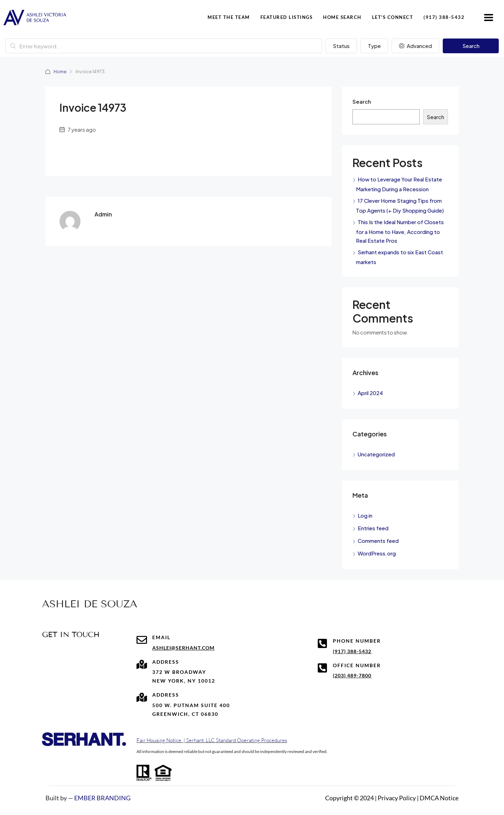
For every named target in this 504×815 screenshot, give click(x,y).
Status (341, 46)
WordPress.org (377, 553)
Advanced (415, 46)
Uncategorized (376, 454)
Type (374, 46)
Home (60, 71)
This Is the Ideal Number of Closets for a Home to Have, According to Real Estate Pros (400, 231)
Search (471, 46)
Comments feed (378, 541)
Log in (365, 515)
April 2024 (370, 393)
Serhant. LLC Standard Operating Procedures (237, 740)
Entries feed (373, 528)
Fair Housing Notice (159, 740)
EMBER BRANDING (102, 798)
